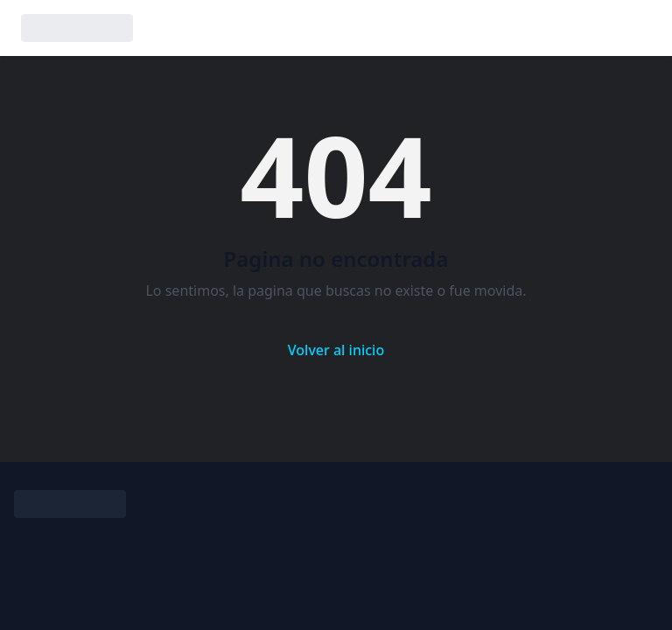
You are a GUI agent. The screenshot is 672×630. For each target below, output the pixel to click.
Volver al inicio (336, 350)
